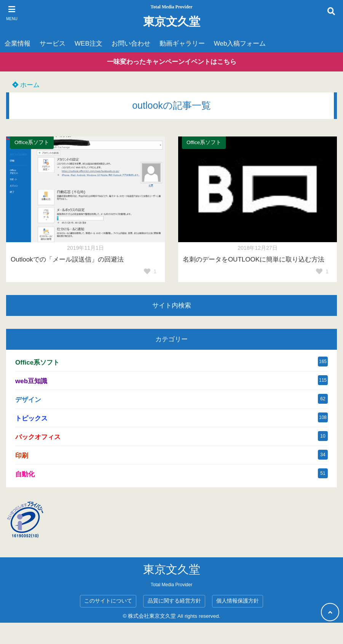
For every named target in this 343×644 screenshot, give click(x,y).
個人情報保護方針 (238, 601)
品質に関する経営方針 (174, 601)
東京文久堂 (172, 21)
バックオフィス (38, 437)
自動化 (25, 474)
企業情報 (18, 44)
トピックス (31, 418)
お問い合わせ (131, 44)
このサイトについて (108, 601)
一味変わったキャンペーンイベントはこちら (172, 62)
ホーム (26, 85)
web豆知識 (31, 381)
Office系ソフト (32, 142)
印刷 (22, 456)
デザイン (28, 400)
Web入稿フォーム (240, 44)
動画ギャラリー (182, 44)
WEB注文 (89, 44)
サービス (53, 44)
